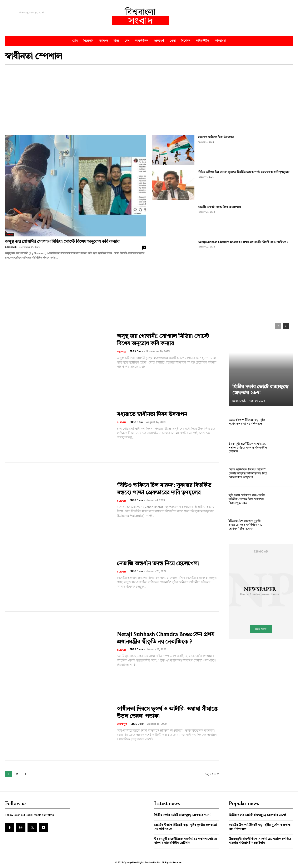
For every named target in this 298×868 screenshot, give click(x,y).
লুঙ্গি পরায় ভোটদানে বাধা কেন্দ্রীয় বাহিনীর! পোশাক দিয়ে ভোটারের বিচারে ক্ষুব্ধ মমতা (247, 499)
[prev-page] (278, 326)
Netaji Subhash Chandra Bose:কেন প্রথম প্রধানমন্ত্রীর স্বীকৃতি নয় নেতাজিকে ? (243, 242)
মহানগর (9, 235)
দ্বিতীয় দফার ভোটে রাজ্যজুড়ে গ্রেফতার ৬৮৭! (183, 815)
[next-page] (26, 774)
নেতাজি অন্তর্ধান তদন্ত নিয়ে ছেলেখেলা (219, 207)
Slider (121, 423)
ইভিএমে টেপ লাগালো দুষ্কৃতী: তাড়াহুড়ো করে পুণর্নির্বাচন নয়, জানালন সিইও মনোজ (245, 525)
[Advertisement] (149, 100)
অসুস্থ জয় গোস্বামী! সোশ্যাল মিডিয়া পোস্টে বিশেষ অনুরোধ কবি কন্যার (62, 242)
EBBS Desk (11, 247)
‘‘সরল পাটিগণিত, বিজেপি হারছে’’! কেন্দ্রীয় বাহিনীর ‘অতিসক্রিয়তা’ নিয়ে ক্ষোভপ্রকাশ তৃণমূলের (248, 474)
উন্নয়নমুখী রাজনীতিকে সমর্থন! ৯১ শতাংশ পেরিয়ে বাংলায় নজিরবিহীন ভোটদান (247, 448)
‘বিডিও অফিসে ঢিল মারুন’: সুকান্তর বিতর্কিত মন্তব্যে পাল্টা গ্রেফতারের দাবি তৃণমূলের (244, 172)
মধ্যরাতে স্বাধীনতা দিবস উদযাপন (216, 137)
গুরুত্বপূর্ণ (122, 724)
